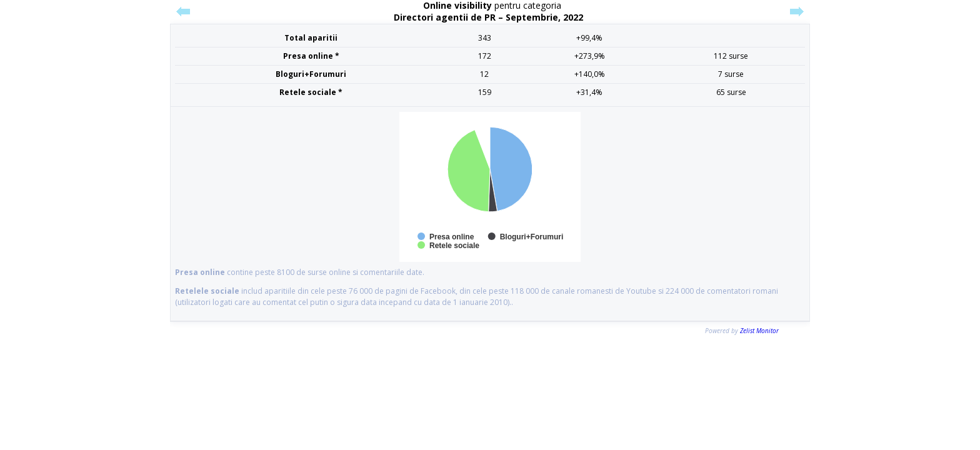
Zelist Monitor (759, 331)
